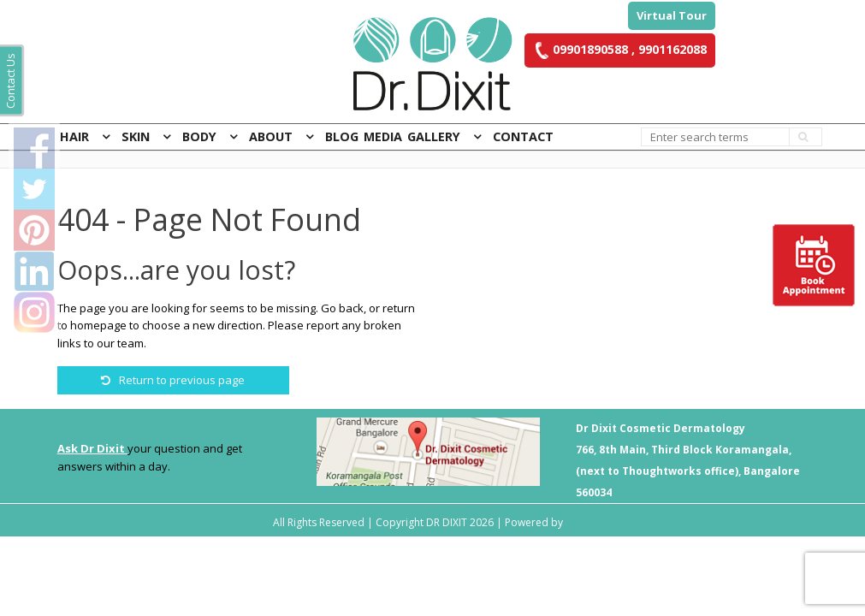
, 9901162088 (667, 49)
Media (383, 136)
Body (199, 136)
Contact (523, 136)
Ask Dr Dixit (92, 448)
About (271, 136)
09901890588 (581, 49)
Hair (74, 136)
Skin (136, 136)
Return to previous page (173, 380)
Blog (342, 136)
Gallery (434, 136)
